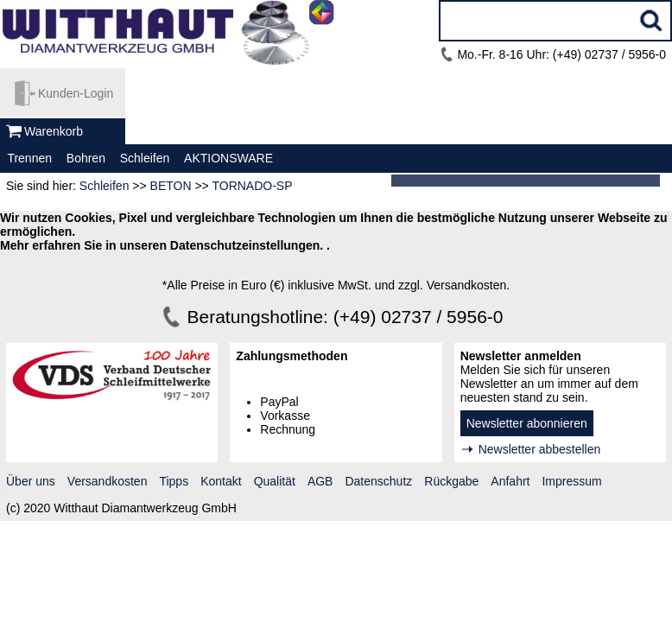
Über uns (31, 481)
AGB (320, 481)
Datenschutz (378, 481)
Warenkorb (54, 131)
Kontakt (221, 481)
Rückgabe (451, 481)
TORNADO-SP (252, 186)
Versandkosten (108, 481)
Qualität (275, 481)
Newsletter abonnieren (527, 423)
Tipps (174, 481)
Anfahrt (510, 481)
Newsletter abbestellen (540, 449)
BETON (171, 186)
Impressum (571, 481)
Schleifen (105, 186)
